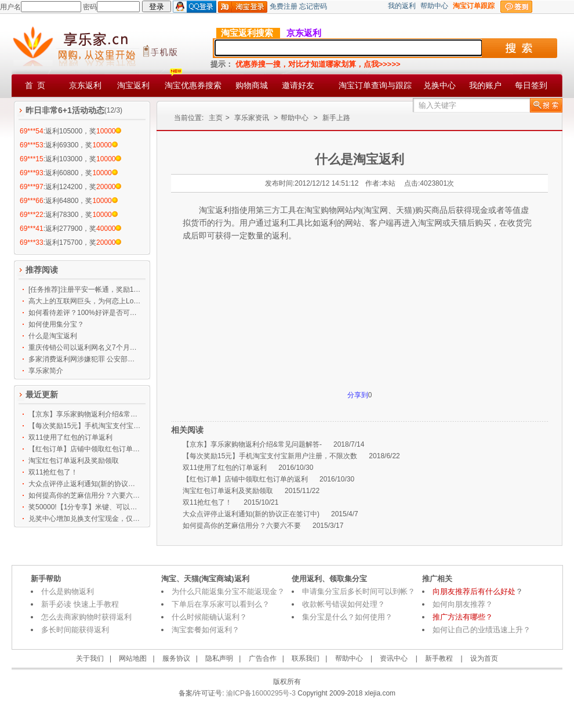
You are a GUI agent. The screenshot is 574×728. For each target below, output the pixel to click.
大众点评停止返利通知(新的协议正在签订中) (85, 484)
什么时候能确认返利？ (209, 617)
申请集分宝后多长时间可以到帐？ (359, 591)
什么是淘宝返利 (53, 336)
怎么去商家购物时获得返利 (86, 617)
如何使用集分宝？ (56, 324)
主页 (216, 118)
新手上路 (336, 118)
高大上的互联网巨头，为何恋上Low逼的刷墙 (85, 301)
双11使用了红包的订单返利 (70, 437)
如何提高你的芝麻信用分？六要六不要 (85, 495)
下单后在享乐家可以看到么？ (221, 604)
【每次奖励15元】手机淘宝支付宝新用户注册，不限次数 (85, 426)
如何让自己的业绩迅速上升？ (482, 630)
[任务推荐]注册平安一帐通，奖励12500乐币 (85, 289)
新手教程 (439, 658)
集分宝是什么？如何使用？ (347, 617)
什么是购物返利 (68, 591)
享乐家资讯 (252, 118)
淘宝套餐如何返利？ (206, 630)
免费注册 (284, 6)
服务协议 (176, 658)
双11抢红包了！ (53, 472)
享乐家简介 (46, 371)
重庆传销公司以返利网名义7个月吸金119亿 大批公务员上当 (85, 347)
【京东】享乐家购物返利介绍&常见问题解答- (85, 414)
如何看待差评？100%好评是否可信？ (85, 313)
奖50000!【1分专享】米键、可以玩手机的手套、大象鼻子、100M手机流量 (85, 507)
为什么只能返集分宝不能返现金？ (228, 591)
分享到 (358, 395)
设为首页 (484, 658)
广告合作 (263, 658)
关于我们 (90, 658)
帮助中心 (434, 6)
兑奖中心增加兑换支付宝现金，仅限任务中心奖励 (85, 519)
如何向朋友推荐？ (463, 604)
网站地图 (133, 658)
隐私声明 (219, 658)
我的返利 (402, 6)
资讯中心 (394, 658)
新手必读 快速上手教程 (80, 604)
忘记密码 (313, 6)
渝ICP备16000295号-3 (260, 693)
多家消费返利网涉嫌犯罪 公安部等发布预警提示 (85, 359)
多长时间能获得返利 (75, 630)
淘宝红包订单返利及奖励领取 (74, 461)
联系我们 (306, 658)
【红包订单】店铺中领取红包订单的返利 (85, 449)
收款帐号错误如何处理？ (344, 604)
